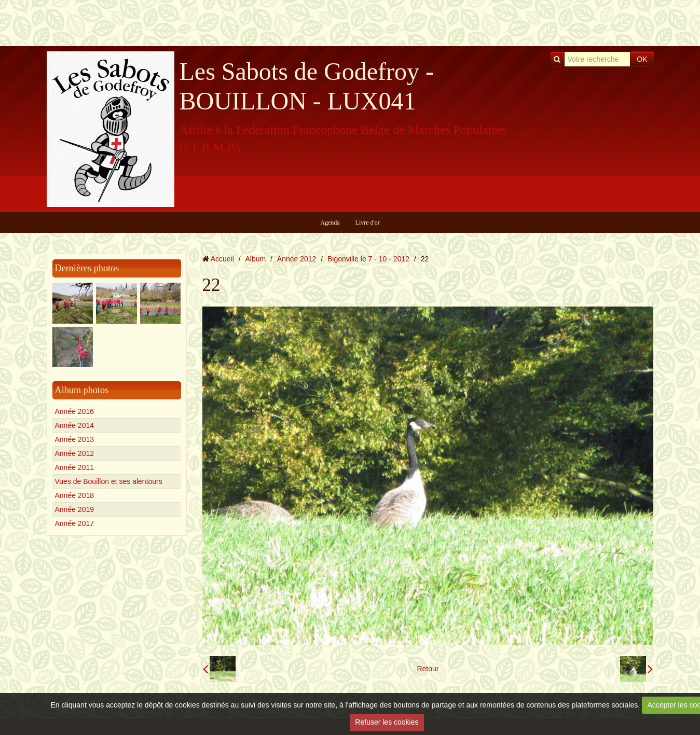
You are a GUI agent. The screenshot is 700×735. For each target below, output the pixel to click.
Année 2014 (75, 425)
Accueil (222, 259)
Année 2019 (75, 509)
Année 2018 (75, 495)
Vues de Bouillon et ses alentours (109, 481)
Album (255, 259)
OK (642, 59)
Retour (428, 669)
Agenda (330, 223)
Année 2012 (75, 453)
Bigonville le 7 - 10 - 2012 (368, 259)
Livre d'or (368, 223)
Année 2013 (75, 439)
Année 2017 (75, 523)
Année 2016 (75, 411)
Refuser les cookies (387, 722)
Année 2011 (75, 467)
